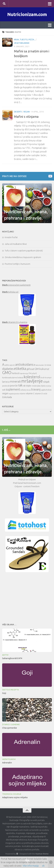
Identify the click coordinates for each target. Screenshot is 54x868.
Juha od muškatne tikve (16, 244)
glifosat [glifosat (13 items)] (30, 369)
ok (43, 866)
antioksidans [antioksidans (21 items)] (24, 364)
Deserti (18, 112)
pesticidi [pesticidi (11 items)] (6, 386)
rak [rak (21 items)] (20, 385)
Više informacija (31, 866)
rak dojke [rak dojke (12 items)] (27, 386)
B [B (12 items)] (34, 365)
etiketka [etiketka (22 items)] (20, 369)
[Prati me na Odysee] (50, 176)
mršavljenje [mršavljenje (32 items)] (32, 381)
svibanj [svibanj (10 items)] (23, 390)
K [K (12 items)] (36, 373)
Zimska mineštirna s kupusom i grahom (23, 257)
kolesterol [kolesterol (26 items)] (32, 377)
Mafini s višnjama (26, 117)
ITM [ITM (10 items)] (30, 373)
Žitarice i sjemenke (11, 724)
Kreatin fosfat (11, 237)
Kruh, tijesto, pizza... (25, 40)
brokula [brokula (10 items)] (48, 365)
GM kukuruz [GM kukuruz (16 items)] (42, 369)
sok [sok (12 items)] (4, 390)
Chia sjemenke (10, 728)
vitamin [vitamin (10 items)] (23, 394)
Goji (4, 693)
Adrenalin (7, 763)
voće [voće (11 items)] (45, 394)
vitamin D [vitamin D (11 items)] (39, 394)
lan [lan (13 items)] (4, 382)
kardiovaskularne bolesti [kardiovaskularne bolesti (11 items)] (13, 378)
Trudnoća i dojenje (12, 794)
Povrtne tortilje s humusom (17, 264)
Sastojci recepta (10, 690)
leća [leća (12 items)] (7, 382)
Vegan (26, 112)
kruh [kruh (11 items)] (43, 378)
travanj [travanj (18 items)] (36, 389)
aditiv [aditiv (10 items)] (7, 365)
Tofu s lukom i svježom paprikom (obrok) (24, 251)
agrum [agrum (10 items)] (12, 365)
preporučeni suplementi (16, 285)
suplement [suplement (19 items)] (13, 389)
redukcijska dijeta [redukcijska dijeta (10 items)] (39, 386)
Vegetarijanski (22, 43)
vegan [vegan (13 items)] (5, 393)
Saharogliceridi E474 (12, 658)
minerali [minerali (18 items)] (15, 381)
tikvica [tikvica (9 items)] (29, 390)
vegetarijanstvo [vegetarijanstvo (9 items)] (14, 394)
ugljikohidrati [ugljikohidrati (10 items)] (46, 390)
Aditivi (5, 655)
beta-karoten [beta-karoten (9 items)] (40, 365)
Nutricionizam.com (27, 14)
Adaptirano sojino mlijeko (15, 797)
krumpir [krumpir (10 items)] (48, 378)
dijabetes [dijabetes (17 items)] (8, 369)
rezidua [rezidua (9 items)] (49, 386)
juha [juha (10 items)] (33, 373)
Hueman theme (42, 854)
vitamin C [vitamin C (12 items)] (30, 393)
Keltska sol (10, 292)
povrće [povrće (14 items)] (14, 386)
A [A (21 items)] (3, 364)
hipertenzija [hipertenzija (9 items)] (24, 373)
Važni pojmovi (9, 759)
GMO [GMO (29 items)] (7, 373)
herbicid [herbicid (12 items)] (15, 373)
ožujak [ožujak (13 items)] (46, 382)
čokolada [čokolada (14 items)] (7, 397)
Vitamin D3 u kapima (15, 322)
